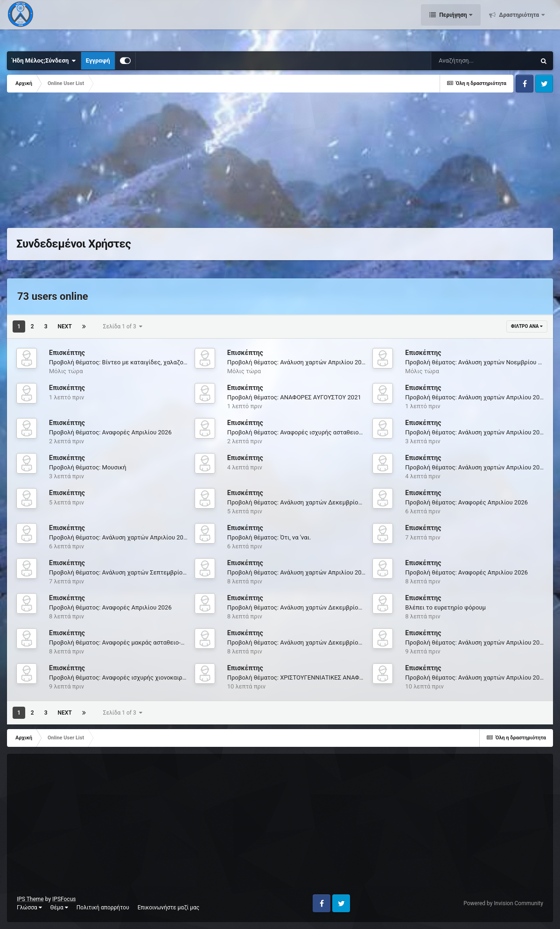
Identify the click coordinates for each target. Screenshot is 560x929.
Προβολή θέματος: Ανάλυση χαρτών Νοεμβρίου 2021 (478, 362)
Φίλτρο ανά (527, 326)
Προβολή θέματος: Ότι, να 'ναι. (269, 537)
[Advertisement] (177, 163)
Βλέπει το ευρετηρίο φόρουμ (445, 607)
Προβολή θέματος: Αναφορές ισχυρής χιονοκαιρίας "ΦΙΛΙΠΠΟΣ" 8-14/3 (146, 677)
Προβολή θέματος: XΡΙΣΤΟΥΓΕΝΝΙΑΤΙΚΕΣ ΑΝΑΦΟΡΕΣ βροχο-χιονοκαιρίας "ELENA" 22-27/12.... (357, 677)
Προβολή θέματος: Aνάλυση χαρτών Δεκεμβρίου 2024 (302, 607)
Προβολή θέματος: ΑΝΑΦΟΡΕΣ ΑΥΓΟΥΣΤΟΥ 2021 (294, 397)
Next (65, 326)
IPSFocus (64, 899)
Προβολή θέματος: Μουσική (88, 467)
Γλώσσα (29, 908)
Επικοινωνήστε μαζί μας (169, 908)
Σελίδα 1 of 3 (123, 326)
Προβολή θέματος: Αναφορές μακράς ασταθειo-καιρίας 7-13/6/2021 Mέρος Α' (156, 642)
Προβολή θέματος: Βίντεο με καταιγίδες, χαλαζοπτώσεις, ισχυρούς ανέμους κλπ (160, 362)
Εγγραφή (98, 60)
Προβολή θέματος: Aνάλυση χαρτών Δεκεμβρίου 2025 (302, 502)
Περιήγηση (453, 23)
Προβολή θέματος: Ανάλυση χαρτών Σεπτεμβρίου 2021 (125, 572)
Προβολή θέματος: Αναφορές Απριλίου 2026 (110, 432)
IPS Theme (30, 899)
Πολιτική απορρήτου (103, 908)
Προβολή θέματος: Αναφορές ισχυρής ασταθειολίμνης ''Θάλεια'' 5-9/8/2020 (331, 432)
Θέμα (59, 908)
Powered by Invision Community (503, 903)
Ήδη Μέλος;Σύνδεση (44, 61)
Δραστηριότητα (519, 23)
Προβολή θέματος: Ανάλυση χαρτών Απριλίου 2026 (298, 362)
